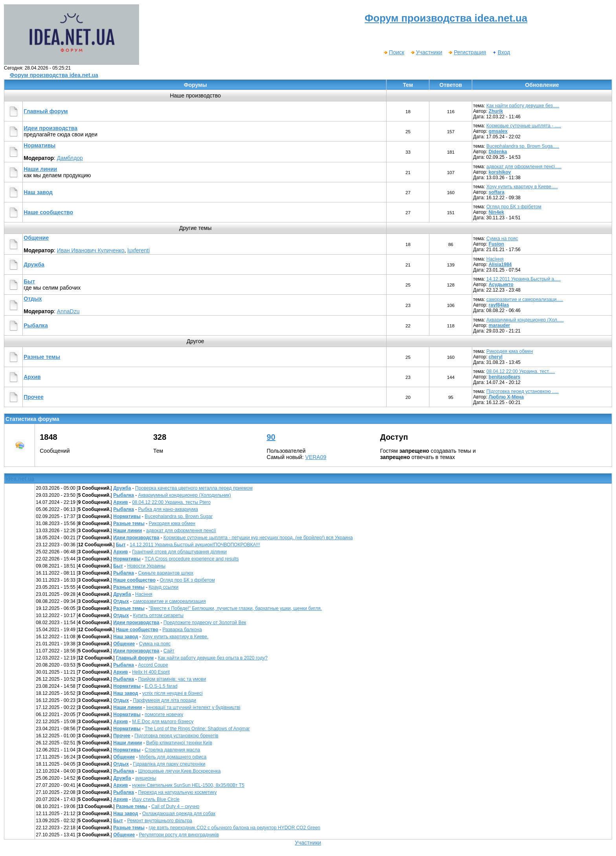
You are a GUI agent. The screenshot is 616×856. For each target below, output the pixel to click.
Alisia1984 (500, 265)
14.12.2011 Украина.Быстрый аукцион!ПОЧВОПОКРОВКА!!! (195, 545)
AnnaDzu (68, 311)
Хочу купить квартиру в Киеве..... (522, 187)
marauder (500, 325)
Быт (29, 281)
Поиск (394, 52)
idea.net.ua (20, 479)
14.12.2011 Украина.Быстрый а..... (523, 279)
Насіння (495, 259)
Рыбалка (36, 325)
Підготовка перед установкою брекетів (176, 736)
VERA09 (316, 457)
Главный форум (46, 111)
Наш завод (38, 192)
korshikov (500, 172)
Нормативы (39, 145)
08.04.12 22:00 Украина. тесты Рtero (171, 502)
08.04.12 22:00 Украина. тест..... (521, 371)
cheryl (496, 357)
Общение (36, 238)
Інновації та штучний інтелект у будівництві (193, 707)
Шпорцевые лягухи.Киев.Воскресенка (180, 771)
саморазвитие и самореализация (170, 601)
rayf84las (499, 305)
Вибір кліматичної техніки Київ (179, 743)
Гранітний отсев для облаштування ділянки (179, 552)
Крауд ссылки (164, 587)
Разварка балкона (182, 630)
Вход (501, 52)
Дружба (34, 265)
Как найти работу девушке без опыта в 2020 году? (213, 658)
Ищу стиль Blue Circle (156, 799)
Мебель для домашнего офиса (173, 757)
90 (271, 437)
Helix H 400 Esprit (151, 672)
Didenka (498, 152)
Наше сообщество (48, 212)
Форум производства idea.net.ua (54, 75)
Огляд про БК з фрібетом (514, 207)
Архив (32, 377)
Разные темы (42, 357)
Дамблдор (70, 158)
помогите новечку (164, 715)
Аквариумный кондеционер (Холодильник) (185, 495)
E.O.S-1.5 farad (161, 686)
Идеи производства (50, 128)
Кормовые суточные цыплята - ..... (524, 126)
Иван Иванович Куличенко (91, 250)
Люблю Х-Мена (506, 397)
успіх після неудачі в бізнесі (172, 693)
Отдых (33, 299)
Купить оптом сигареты (159, 615)
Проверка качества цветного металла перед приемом (194, 488)
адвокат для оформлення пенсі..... (524, 167)
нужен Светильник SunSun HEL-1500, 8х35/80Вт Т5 (188, 785)
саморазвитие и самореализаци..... (525, 299)
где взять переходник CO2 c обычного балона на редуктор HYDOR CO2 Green (235, 828)
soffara (497, 192)
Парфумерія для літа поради (165, 700)
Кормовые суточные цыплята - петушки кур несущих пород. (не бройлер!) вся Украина (258, 538)
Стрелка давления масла (172, 750)
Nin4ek (496, 212)
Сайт (169, 651)
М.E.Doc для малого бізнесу (163, 722)
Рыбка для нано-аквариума (168, 509)
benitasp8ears (505, 377)
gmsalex (498, 131)
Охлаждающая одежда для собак (179, 814)
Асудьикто (501, 285)
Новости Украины (146, 566)
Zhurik (496, 111)
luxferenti (138, 250)
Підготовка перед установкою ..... (522, 391)
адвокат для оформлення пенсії (181, 531)
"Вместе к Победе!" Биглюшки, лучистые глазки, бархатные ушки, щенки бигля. (236, 608)
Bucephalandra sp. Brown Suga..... (523, 146)
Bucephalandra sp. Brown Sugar (179, 516)
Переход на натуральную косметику (178, 792)
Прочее (34, 397)
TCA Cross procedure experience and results (192, 559)
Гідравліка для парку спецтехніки (169, 764)
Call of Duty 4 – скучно (175, 806)
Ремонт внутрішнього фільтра (160, 821)
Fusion (496, 244)
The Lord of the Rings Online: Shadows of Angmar (197, 729)
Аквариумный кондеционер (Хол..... (525, 320)
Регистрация (467, 52)
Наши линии (40, 169)
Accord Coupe (153, 665)
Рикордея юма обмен (510, 351)
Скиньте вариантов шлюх (166, 573)
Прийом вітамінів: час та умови (172, 679)
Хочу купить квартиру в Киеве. (175, 637)
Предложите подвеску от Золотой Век (205, 623)
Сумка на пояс (502, 239)
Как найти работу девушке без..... (523, 106)
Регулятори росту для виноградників (179, 835)
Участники (426, 52)
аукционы (146, 778)
